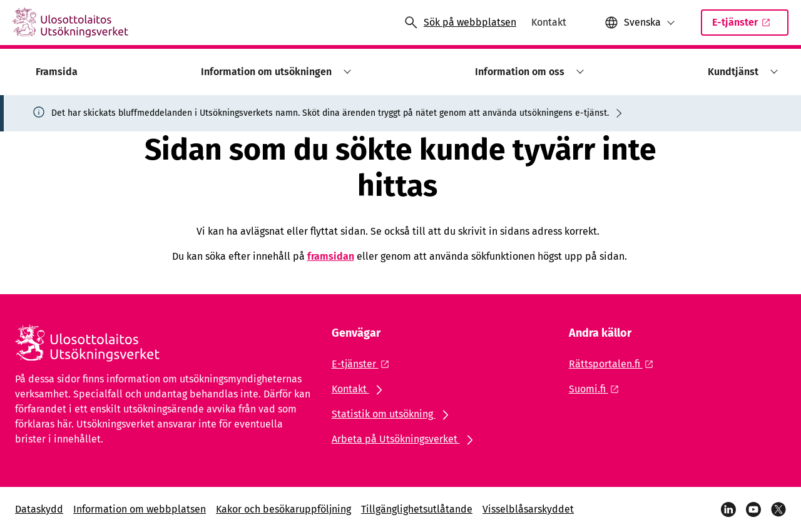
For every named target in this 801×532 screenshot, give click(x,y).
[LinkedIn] (728, 509)
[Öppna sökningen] (460, 23)
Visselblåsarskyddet (528, 509)
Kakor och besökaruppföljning (283, 509)
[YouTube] (753, 509)
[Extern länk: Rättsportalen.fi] (615, 364)
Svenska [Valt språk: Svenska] (642, 22)
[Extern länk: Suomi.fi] (597, 389)
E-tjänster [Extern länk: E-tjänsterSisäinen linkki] (748, 26)
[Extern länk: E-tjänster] (364, 364)
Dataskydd (39, 509)
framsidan (331, 256)
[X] (778, 509)
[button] (640, 23)
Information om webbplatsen (140, 509)
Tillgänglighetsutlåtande (417, 509)
